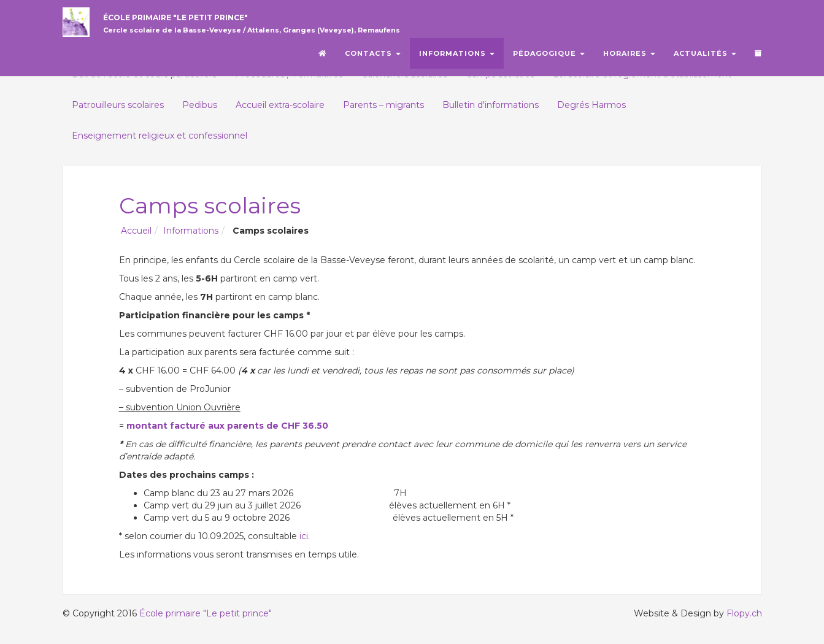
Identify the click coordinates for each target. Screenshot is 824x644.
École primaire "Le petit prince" (244, 27)
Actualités (705, 58)
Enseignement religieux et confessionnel (160, 136)
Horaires (629, 58)
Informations (457, 58)
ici (304, 536)
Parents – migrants (383, 105)
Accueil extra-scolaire (280, 105)
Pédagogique (549, 58)
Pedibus (200, 105)
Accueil (136, 231)
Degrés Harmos (591, 105)
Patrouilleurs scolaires (118, 105)
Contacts (373, 58)
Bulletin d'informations (491, 105)
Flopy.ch (744, 613)
